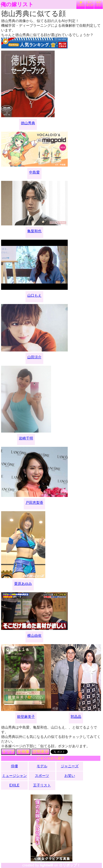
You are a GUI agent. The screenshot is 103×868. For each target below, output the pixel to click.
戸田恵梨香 (34, 503)
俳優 (14, 766)
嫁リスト (81, 4)
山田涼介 (34, 357)
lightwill (47, 865)
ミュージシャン (14, 776)
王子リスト (42, 785)
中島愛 (34, 172)
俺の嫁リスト (17, 4)
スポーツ (42, 776)
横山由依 (34, 636)
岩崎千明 (26, 438)
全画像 (23, 752)
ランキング (90, 4)
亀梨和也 (34, 231)
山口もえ (34, 295)
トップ (8, 752)
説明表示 (41, 752)
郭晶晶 (76, 717)
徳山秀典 (28, 123)
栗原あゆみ (23, 584)
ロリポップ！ (70, 865)
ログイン (99, 4)
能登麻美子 (26, 717)
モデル (42, 766)
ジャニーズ (70, 766)
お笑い (70, 776)
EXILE (14, 785)
